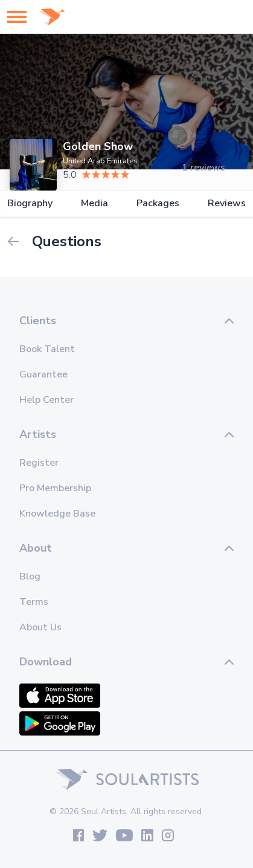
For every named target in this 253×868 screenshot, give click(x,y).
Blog (30, 576)
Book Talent (47, 349)
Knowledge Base (57, 514)
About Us (40, 627)
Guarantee (43, 374)
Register (39, 463)
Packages (158, 204)
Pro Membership (55, 488)
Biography (30, 204)
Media (94, 204)
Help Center (46, 400)
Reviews (227, 204)
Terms (34, 602)
